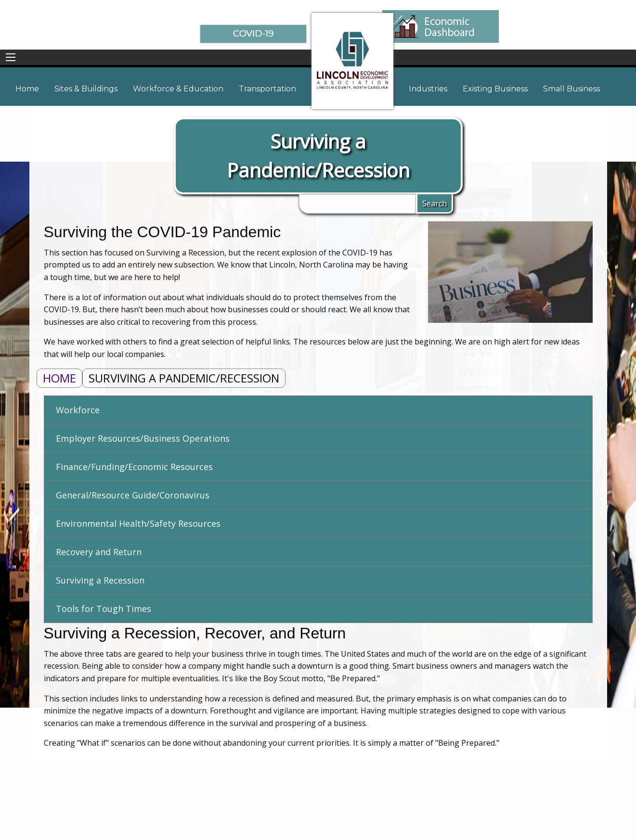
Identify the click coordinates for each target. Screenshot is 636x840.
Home (59, 378)
